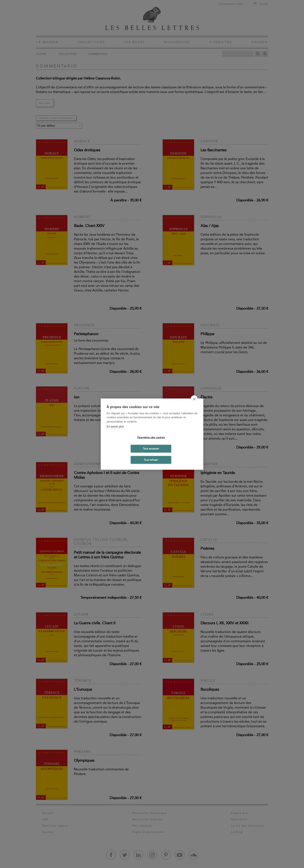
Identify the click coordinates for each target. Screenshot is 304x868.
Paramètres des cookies (151, 437)
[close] (194, 399)
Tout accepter (151, 449)
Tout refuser (151, 460)
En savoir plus (115, 426)
